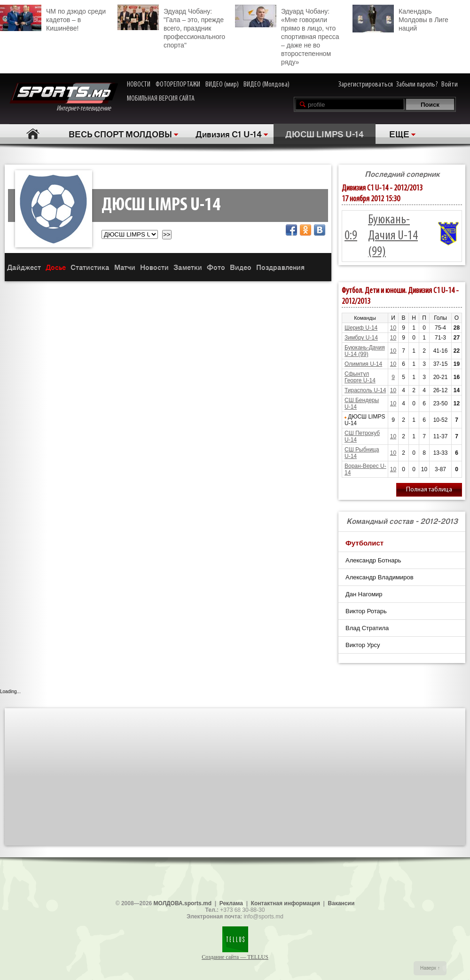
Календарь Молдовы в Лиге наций (400, 19)
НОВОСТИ (139, 85)
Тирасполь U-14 (365, 390)
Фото (216, 267)
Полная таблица (429, 490)
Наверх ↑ (430, 968)
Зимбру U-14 (361, 338)
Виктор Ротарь (366, 611)
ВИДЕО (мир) (222, 85)
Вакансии (341, 903)
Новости (154, 267)
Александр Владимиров (380, 577)
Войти (450, 85)
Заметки (188, 267)
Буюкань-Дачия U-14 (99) (393, 236)
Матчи (125, 267)
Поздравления (280, 267)
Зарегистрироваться (366, 85)
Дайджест (24, 267)
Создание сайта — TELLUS (235, 957)
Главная (33, 134)
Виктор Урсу (363, 645)
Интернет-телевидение (64, 98)
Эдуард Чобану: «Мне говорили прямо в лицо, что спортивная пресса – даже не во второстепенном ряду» (287, 35)
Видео (241, 267)
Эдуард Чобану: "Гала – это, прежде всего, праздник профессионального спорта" (171, 27)
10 (393, 328)
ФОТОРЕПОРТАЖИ (178, 85)
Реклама (231, 903)
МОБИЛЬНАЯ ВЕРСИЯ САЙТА (161, 99)
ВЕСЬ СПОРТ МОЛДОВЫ (120, 134)
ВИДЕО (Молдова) (266, 85)
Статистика (90, 267)
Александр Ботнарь (373, 560)
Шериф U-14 (361, 328)
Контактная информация (286, 903)
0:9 (351, 236)
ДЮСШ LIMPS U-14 (325, 134)
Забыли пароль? (417, 85)
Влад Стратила (367, 628)
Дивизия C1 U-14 (229, 134)
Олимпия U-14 (363, 364)
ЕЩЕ (399, 134)
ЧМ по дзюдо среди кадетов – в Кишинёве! (53, 18)
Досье (56, 267)
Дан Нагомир (364, 594)
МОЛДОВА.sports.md (183, 903)
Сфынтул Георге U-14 (360, 377)
